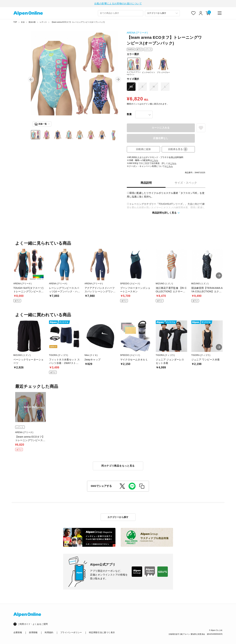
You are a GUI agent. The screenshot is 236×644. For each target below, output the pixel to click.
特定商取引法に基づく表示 (102, 632)
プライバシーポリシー (71, 632)
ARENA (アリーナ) (137, 33)
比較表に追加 (143, 149)
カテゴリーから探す (118, 517)
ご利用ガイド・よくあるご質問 (33, 624)
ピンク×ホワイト (149, 65)
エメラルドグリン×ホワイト (134, 67)
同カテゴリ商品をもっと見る (118, 466)
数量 (129, 114)
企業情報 (18, 632)
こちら (155, 160)
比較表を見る (178, 149)
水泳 (23, 22)
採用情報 (33, 632)
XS (131, 87)
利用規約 (49, 632)
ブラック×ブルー (163, 65)
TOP (15, 22)
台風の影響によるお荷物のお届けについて (118, 3)
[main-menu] (220, 13)
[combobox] (121, 13)
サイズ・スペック (186, 183)
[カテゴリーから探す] (162, 13)
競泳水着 (32, 22)
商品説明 (146, 183)
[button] (31, 79)
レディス (43, 22)
